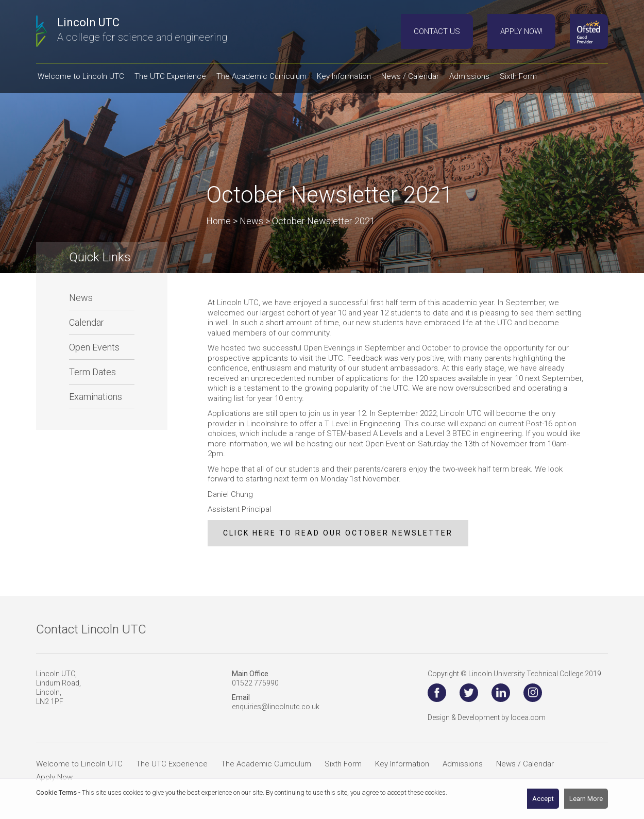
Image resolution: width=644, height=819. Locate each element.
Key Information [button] (344, 76)
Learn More (586, 799)
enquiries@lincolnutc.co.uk (276, 707)
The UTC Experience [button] (170, 76)
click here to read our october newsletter (338, 533)
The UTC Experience (172, 764)
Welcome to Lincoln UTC (79, 764)
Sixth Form (343, 764)
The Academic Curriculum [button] (261, 76)
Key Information (402, 764)
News (81, 298)
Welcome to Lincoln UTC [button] (81, 76)
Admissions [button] (469, 76)
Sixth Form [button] (518, 76)
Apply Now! (521, 31)
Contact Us (437, 31)
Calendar (87, 322)
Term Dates (92, 372)
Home (218, 221)
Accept (543, 799)
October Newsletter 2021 (324, 221)
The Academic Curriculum (266, 764)
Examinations (96, 397)
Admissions (463, 764)
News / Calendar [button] (410, 76)
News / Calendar (525, 764)
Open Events (94, 347)
